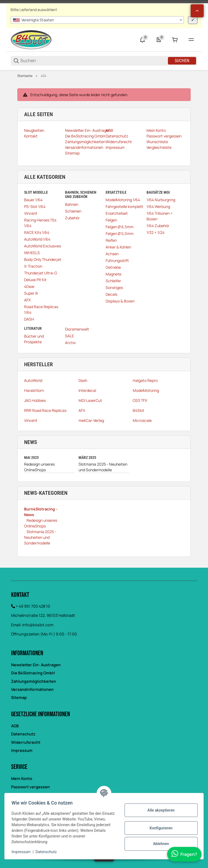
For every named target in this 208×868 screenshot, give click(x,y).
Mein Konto (22, 778)
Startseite (25, 76)
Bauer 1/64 (33, 200)
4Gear (29, 286)
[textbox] (97, 20)
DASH (29, 319)
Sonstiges (114, 287)
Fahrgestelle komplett (124, 206)
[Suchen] (94, 61)
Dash (83, 380)
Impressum (22, 750)
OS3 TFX (140, 400)
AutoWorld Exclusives (43, 246)
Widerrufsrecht (26, 742)
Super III (31, 293)
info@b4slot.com (38, 625)
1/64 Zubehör (158, 226)
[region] (104, 76)
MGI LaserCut (90, 400)
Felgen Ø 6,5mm (120, 227)
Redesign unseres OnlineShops (39, 467)
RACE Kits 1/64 (37, 232)
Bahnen (72, 204)
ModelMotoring (146, 390)
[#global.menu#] (191, 40)
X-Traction (33, 266)
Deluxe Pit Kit (35, 280)
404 (43, 76)
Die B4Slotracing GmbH (33, 673)
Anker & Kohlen (118, 247)
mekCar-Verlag (91, 420)
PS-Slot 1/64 (35, 206)
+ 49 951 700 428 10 (33, 606)
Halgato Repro (145, 380)
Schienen (73, 211)
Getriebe (113, 267)
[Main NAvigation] (104, 2)
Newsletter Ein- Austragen (36, 665)
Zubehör (72, 218)
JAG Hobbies (35, 400)
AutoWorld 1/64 (37, 239)
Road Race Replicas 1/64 (41, 309)
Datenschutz (23, 734)
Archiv (70, 343)
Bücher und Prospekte (34, 339)
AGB (15, 726)
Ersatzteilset (117, 213)
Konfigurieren (159, 828)
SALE (69, 336)
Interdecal (87, 390)
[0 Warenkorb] (175, 40)
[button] (197, 11)
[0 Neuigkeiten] (142, 40)
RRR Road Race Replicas (45, 410)
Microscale (142, 420)
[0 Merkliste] (159, 40)
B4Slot (139, 410)
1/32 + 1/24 (155, 232)
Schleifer (113, 281)
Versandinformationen (32, 689)
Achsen (112, 254)
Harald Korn (34, 390)
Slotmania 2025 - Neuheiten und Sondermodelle (103, 467)
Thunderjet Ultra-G (41, 273)
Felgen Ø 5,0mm (120, 233)
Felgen (111, 220)
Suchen (182, 61)
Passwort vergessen (30, 787)
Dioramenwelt (77, 329)
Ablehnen (159, 844)
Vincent (31, 213)
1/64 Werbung (158, 206)
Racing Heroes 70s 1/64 (40, 223)
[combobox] (97, 20)
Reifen (111, 240)
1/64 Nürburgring (161, 200)
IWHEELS (32, 253)
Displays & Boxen (120, 301)
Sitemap (19, 697)
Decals (111, 294)
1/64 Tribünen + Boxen (160, 216)
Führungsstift (117, 260)
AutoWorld (33, 380)
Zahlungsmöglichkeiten (34, 681)
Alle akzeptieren (159, 810)
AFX (27, 300)
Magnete (113, 274)
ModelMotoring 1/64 (123, 200)
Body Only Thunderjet (43, 259)
